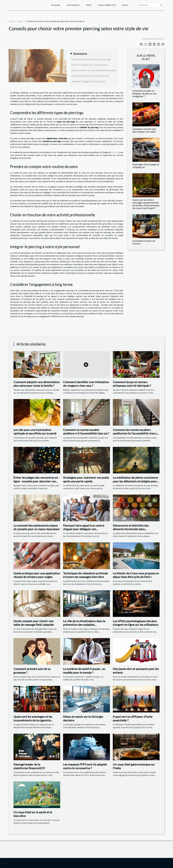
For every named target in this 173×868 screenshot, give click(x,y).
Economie (56, 5)
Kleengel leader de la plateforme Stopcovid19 (29, 766)
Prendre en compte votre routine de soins (90, 65)
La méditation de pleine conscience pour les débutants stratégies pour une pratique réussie (135, 481)
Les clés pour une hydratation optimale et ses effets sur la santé (35, 432)
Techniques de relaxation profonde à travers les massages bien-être (85, 575)
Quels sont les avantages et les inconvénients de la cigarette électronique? (33, 720)
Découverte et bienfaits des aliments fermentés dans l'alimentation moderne (131, 529)
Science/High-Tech (107, 5)
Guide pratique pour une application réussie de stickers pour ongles (37, 575)
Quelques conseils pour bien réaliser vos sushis (144, 130)
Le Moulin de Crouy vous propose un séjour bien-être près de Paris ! (136, 575)
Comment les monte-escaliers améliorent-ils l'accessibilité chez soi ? (136, 433)
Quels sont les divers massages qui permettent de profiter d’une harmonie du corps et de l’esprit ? (146, 204)
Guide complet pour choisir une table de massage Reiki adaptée (34, 623)
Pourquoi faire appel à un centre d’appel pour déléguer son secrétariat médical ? (84, 529)
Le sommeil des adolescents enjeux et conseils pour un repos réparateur (37, 527)
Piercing (115, 152)
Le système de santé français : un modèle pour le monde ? (84, 671)
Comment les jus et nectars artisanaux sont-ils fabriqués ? (132, 384)
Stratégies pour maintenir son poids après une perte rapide (86, 479)
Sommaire (80, 54)
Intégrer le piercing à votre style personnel (90, 76)
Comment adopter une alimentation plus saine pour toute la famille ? (37, 384)
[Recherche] (150, 5)
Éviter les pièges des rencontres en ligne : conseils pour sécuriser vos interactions (36, 481)
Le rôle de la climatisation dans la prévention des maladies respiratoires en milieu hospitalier (85, 625)
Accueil (12, 21)
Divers (125, 5)
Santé (89, 5)
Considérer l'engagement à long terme (88, 81)
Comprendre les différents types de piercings (91, 59)
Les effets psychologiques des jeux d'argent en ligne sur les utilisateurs (136, 623)
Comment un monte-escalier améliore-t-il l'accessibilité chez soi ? (86, 432)
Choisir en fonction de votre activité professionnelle (94, 70)
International (73, 5)
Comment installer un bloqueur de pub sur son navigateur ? (144, 93)
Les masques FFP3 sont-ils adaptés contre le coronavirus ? (85, 766)
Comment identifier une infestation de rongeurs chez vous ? (86, 384)
